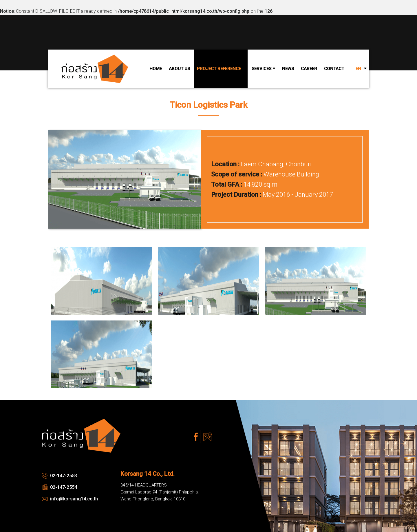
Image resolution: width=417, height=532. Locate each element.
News (288, 69)
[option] (209, 235)
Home (156, 69)
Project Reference (219, 69)
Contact (334, 69)
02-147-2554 (59, 487)
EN (358, 69)
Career (309, 69)
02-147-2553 (59, 476)
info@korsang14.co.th (70, 499)
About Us (179, 69)
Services (261, 69)
